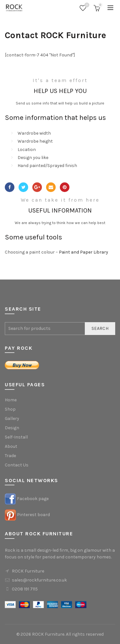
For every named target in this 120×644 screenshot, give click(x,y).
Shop (10, 409)
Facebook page (33, 499)
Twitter (24, 187)
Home (11, 400)
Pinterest (65, 187)
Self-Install (16, 437)
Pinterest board (33, 515)
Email (51, 187)
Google (37, 187)
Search (100, 328)
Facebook (10, 187)
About (11, 446)
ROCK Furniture (48, 634)
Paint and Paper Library (84, 252)
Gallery (12, 418)
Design (12, 428)
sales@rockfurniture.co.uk (39, 580)
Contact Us (17, 465)
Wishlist (86, 5)
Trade (10, 456)
